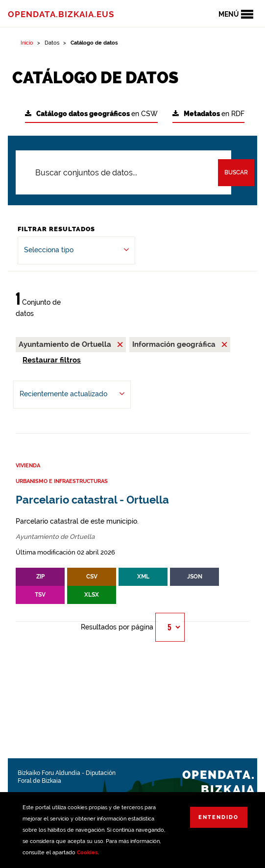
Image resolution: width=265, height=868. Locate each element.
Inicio (27, 43)
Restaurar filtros (52, 360)
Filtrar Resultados (56, 229)
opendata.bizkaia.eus (61, 14)
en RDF (208, 114)
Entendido (218, 817)
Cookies (87, 853)
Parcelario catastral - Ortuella (92, 500)
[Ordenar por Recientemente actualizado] (72, 395)
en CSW (91, 114)
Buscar (236, 172)
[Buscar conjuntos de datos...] (123, 172)
